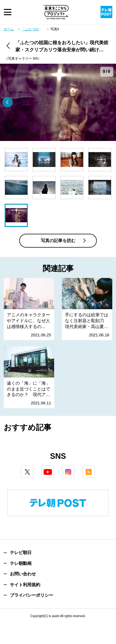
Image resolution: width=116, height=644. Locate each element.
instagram (74, 468)
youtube (54, 468)
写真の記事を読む (58, 241)
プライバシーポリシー (32, 595)
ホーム (9, 29)
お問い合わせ (23, 574)
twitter (33, 468)
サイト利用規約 (25, 585)
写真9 (55, 29)
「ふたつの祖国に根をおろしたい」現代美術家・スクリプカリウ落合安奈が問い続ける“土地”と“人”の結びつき (35, 29)
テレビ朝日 (21, 552)
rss (95, 468)
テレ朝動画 (21, 563)
